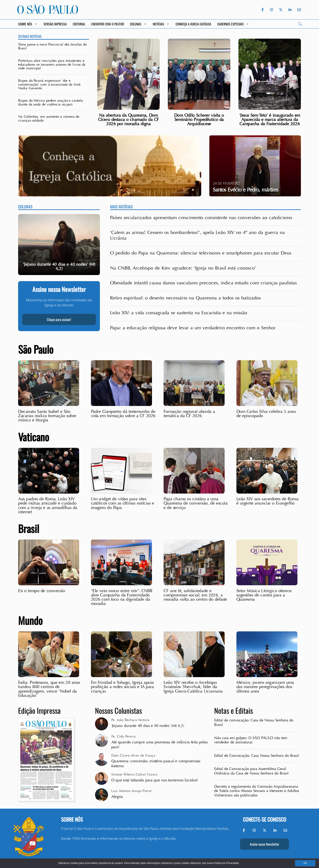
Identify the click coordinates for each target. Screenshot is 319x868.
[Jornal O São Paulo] (48, 13)
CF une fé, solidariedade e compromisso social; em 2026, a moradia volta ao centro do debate (195, 595)
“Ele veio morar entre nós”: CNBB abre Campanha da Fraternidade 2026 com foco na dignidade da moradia (122, 597)
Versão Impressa (55, 24)
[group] (59, 245)
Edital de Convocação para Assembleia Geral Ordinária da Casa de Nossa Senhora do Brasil (251, 771)
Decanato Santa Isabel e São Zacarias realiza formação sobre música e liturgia (47, 416)
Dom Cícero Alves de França (133, 755)
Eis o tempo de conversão (42, 591)
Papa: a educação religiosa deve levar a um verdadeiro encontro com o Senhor (193, 328)
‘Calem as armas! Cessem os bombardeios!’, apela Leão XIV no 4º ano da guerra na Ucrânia (197, 235)
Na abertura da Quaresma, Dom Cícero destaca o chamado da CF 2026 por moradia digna (128, 120)
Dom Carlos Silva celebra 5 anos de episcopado (266, 414)
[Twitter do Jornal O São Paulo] (281, 10)
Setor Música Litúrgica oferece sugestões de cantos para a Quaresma (264, 595)
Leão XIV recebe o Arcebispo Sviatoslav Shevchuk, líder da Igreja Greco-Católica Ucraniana (193, 687)
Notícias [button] (161, 24)
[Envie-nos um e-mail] (298, 10)
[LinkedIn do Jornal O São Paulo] (290, 10)
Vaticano (34, 437)
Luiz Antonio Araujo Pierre (131, 791)
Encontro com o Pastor (108, 24)
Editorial (79, 24)
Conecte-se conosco (265, 819)
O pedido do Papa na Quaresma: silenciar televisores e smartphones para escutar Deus (201, 253)
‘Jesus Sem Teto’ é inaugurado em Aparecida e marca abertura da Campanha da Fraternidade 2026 (270, 120)
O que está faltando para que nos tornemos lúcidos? (155, 780)
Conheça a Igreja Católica (193, 24)
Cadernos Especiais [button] (233, 24)
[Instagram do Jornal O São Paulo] (271, 10)
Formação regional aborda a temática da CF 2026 (189, 414)
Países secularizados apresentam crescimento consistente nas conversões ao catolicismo (201, 218)
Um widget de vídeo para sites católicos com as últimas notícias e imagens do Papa (123, 503)
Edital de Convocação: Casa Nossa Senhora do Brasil (257, 756)
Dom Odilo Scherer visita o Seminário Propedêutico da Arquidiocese (199, 120)
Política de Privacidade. (227, 863)
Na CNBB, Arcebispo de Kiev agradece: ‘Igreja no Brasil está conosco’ (183, 268)
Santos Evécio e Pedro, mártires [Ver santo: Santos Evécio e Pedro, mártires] (246, 190)
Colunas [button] (138, 24)
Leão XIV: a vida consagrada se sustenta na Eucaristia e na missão (179, 313)
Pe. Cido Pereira (123, 736)
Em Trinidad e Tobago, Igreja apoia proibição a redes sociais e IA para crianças (122, 687)
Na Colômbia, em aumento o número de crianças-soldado (49, 119)
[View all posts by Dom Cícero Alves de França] (102, 759)
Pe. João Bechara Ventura (130, 720)
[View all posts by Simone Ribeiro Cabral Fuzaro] (102, 778)
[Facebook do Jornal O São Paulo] (263, 10)
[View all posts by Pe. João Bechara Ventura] (102, 724)
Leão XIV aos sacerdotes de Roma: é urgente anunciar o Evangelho (268, 501)
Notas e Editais (234, 710)
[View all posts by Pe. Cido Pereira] (102, 740)
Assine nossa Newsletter (264, 844)
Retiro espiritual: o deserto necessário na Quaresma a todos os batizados (185, 298)
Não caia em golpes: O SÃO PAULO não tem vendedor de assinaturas (251, 740)
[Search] (300, 24)
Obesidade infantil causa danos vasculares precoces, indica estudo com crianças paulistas (203, 283)
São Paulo (36, 349)
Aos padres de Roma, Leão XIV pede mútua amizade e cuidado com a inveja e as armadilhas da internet (48, 505)
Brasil (29, 528)
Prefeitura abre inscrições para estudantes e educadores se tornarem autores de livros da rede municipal (52, 64)
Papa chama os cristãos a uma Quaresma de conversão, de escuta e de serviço (196, 503)
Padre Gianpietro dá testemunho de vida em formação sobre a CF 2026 (123, 414)
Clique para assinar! (59, 319)
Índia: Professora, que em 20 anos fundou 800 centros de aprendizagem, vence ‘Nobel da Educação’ (49, 689)
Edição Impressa (39, 710)
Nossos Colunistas (118, 710)
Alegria (118, 797)
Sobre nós (72, 819)
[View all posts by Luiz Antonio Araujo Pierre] (102, 795)
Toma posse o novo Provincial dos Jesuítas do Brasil (52, 46)
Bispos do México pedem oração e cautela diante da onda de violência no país (50, 102)
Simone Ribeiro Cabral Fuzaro (134, 774)
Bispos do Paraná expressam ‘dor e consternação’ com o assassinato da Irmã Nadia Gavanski (49, 84)
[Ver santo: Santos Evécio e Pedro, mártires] (255, 166)
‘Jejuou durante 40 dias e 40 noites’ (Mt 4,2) (148, 726)
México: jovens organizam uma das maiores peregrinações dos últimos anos (265, 687)
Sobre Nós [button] (28, 24)
